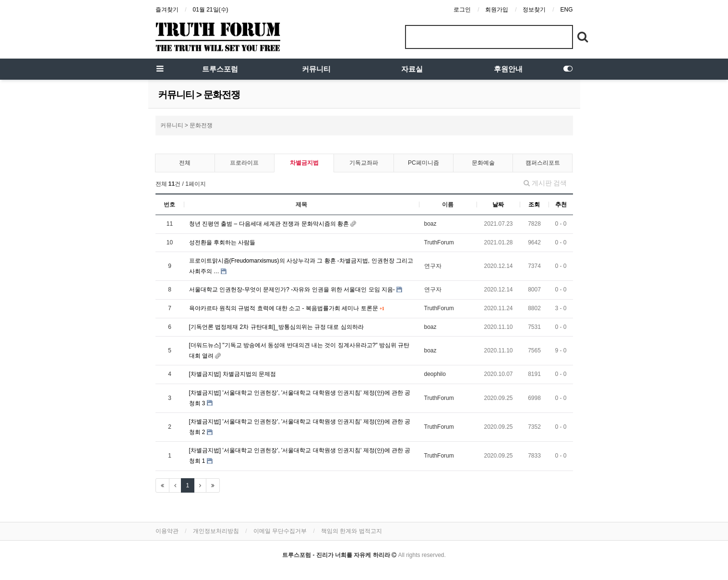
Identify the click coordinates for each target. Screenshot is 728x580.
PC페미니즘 (424, 163)
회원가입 (497, 10)
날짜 (498, 205)
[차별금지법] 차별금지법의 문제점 (233, 374)
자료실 (412, 69)
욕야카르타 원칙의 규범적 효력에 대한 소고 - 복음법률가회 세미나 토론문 (284, 308)
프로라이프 (244, 163)
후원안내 (508, 69)
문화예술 (483, 163)
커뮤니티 (316, 69)
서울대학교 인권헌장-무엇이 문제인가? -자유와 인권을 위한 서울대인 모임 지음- (293, 290)
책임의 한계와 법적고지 (352, 531)
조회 (534, 205)
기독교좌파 (364, 163)
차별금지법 (304, 163)
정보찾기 (534, 10)
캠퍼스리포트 (543, 163)
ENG (566, 10)
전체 (185, 163)
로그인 (462, 10)
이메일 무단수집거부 (280, 531)
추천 (561, 205)
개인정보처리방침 (216, 531)
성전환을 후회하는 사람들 (222, 242)
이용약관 (167, 531)
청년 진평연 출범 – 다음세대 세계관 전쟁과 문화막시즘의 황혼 (270, 224)
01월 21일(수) (211, 10)
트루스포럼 (220, 69)
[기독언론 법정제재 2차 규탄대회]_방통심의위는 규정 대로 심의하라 (276, 327)
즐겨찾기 (167, 10)
